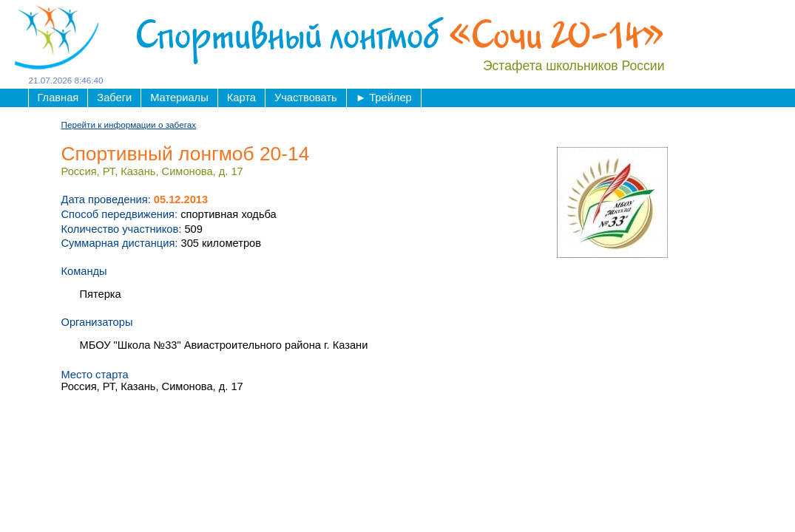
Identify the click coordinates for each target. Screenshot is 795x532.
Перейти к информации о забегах (129, 125)
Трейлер (384, 98)
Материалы (179, 98)
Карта (241, 98)
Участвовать (306, 98)
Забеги (114, 98)
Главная (58, 98)
